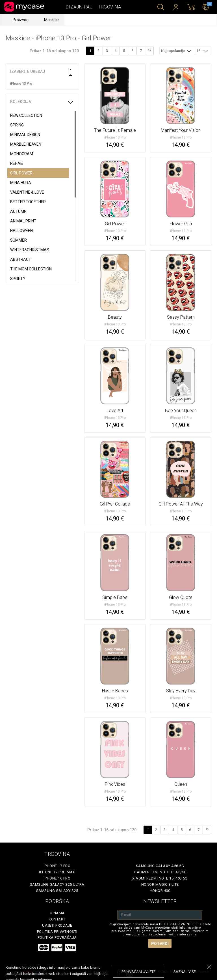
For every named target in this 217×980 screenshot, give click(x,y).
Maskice (51, 20)
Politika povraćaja (57, 938)
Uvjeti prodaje (57, 925)
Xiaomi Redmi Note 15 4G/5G (160, 872)
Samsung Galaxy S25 (57, 891)
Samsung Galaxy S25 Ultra (57, 884)
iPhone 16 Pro (57, 878)
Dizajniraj (79, 7)
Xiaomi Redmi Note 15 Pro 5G (160, 878)
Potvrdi (160, 944)
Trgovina (109, 7)
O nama (57, 913)
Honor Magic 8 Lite (160, 884)
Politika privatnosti (57, 932)
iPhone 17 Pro (57, 866)
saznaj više (185, 972)
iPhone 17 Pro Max (57, 872)
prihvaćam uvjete (138, 972)
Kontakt (57, 919)
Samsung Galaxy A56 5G (160, 866)
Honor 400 (160, 891)
